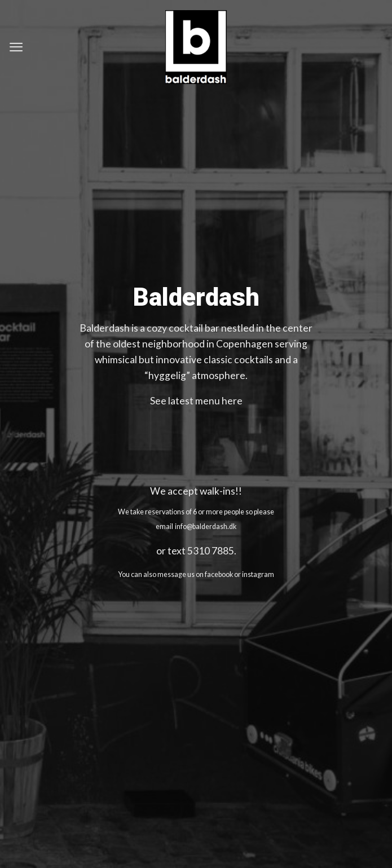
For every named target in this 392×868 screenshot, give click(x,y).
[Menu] (16, 47)
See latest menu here (196, 401)
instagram (258, 574)
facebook (219, 574)
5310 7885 (211, 551)
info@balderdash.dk (206, 526)
